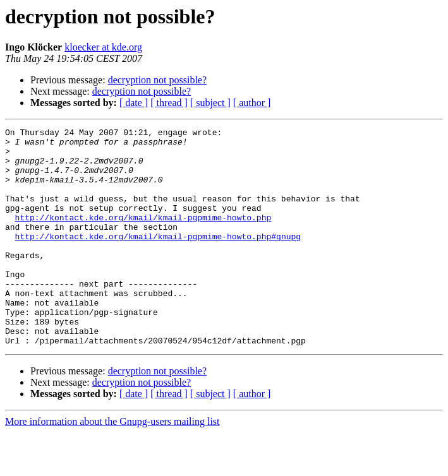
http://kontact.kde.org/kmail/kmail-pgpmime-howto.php (143, 236)
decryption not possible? (157, 80)
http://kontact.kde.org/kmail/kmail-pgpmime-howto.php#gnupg (158, 259)
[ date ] (134, 103)
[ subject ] (210, 103)
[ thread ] (169, 103)
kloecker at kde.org (103, 47)
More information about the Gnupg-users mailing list (112, 465)
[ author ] (252, 103)
